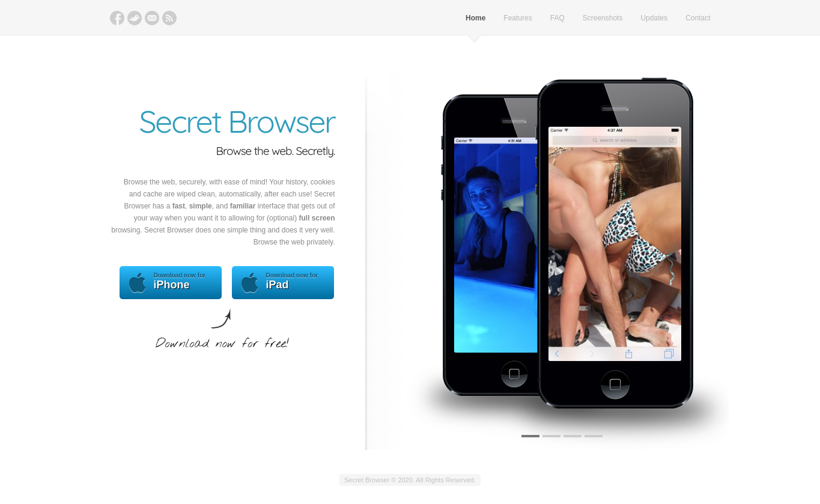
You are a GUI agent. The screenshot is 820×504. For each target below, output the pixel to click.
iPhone (171, 283)
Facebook (117, 18)
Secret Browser (237, 121)
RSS (169, 18)
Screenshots (603, 18)
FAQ (557, 18)
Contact (698, 18)
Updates (654, 18)
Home (475, 18)
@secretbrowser (135, 18)
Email (152, 18)
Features (518, 18)
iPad (283, 283)
